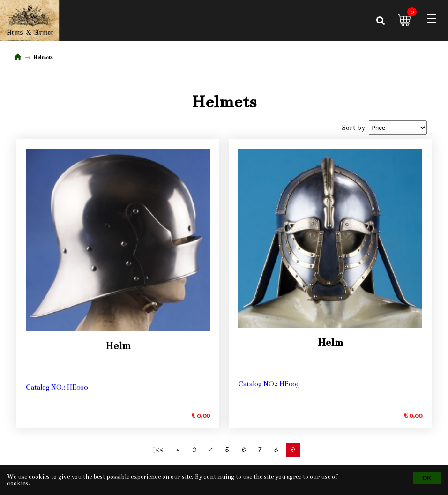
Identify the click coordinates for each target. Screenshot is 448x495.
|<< (158, 450)
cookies (18, 483)
